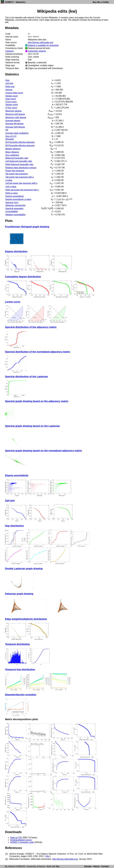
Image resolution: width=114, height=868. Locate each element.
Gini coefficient (12, 155)
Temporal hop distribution (20, 669)
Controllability (12, 211)
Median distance (13, 149)
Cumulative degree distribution (23, 277)
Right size (10, 87)
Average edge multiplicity (17, 133)
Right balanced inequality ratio (19, 164)
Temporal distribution (17, 644)
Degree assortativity (15, 196)
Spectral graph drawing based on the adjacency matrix (37, 401)
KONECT (9, 2)
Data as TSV (16, 838)
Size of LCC (11, 136)
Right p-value (11, 193)
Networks (20, 2)
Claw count (10, 99)
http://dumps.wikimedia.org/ (41, 42)
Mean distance (12, 152)
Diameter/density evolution (21, 695)
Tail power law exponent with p (19, 177)
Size (7, 80)
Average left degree (14, 124)
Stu (58, 866)
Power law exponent (15, 171)
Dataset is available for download (43, 45)
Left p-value (11, 187)
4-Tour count (11, 108)
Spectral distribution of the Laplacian (26, 376)
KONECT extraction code (22, 842)
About (96, 866)
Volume (9, 90)
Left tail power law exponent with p (21, 183)
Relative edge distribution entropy (21, 168)
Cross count (11, 102)
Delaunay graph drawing (19, 594)
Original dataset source (21, 840)
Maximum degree (13, 111)
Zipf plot (10, 501)
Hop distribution (14, 526)
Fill (7, 130)
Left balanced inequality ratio (19, 161)
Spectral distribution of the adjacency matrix (31, 327)
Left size (9, 83)
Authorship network (37, 51)
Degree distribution (16, 251)
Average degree (13, 121)
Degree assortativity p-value (18, 199)
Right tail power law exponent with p (22, 190)
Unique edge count (14, 93)
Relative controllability (15, 215)
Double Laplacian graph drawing (24, 568)
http (48, 856)
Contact (105, 866)
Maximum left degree (15, 114)
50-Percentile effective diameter (20, 142)
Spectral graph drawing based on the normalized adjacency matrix (43, 451)
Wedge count (11, 96)
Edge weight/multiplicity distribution (26, 619)
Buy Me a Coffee (101, 2)
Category (10, 51)
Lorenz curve (13, 302)
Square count (12, 105)
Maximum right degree (16, 117)
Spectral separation (14, 208)
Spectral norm (12, 202)
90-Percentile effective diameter (20, 145)
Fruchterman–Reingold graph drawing (27, 227)
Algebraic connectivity (15, 205)
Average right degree (15, 127)
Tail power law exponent (16, 174)
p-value (9, 180)
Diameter (10, 139)
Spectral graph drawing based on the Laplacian (32, 426)
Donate (88, 866)
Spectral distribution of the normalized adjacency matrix (37, 352)
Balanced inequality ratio (17, 158)
